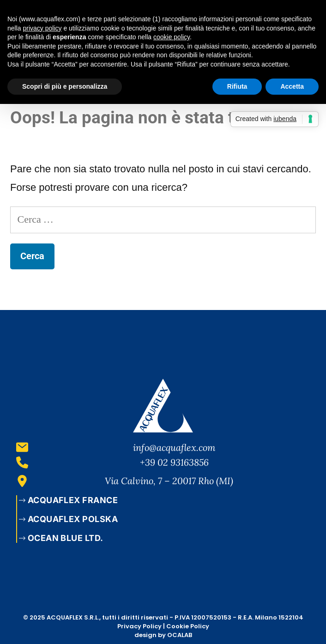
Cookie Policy (188, 626)
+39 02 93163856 (174, 462)
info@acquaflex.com (174, 447)
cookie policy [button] (172, 37)
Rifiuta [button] (237, 86)
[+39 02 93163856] (22, 462)
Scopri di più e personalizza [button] (65, 86)
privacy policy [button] (42, 28)
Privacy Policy (139, 626)
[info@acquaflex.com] (22, 447)
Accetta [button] (292, 86)
